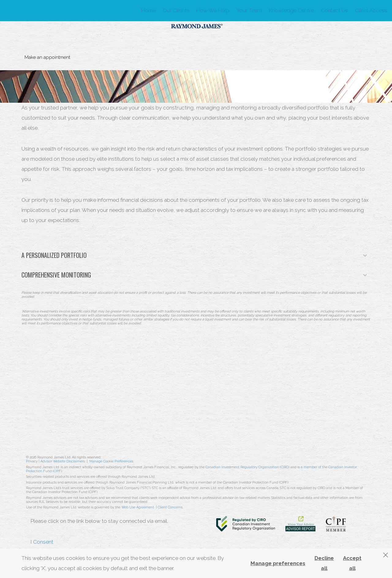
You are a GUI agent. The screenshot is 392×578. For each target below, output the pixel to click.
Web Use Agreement (138, 507)
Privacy (32, 461)
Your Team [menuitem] (249, 10)
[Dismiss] (386, 555)
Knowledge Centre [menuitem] (291, 10)
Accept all (352, 563)
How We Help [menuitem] (213, 10)
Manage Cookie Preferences (111, 461)
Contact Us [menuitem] (334, 10)
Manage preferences (278, 563)
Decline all (324, 563)
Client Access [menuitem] (371, 10)
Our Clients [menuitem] (176, 10)
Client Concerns (170, 507)
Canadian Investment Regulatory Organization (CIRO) (247, 467)
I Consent (42, 542)
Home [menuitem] (149, 10)
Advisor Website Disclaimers (63, 461)
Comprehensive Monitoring (194, 275)
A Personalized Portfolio (194, 255)
